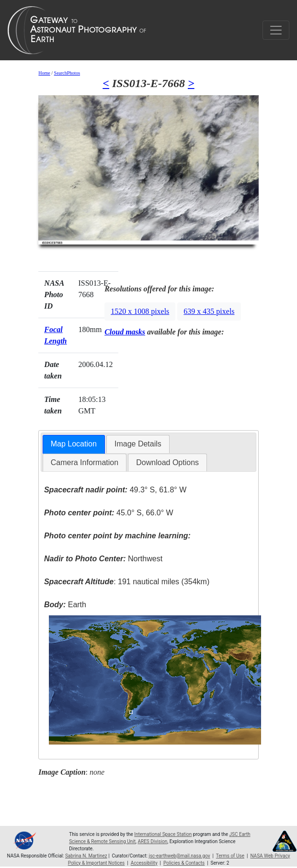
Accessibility (144, 863)
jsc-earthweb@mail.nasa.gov (180, 856)
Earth (65, 605)
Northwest (103, 559)
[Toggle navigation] (276, 30)
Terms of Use (230, 856)
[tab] (74, 444)
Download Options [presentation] (167, 462)
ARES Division (152, 841)
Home (44, 73)
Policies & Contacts (184, 863)
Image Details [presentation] (138, 444)
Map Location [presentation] (74, 444)
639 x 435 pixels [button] (209, 311)
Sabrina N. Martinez (86, 856)
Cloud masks (125, 332)
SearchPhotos (67, 73)
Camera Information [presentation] (85, 462)
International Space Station (163, 834)
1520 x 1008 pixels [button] (140, 311)
